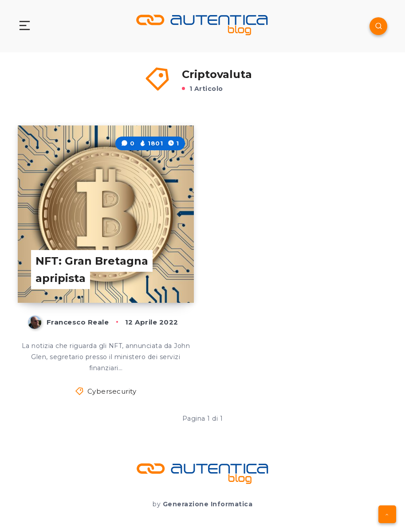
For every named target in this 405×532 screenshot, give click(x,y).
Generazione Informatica (208, 504)
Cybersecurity (112, 391)
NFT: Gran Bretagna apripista (92, 270)
